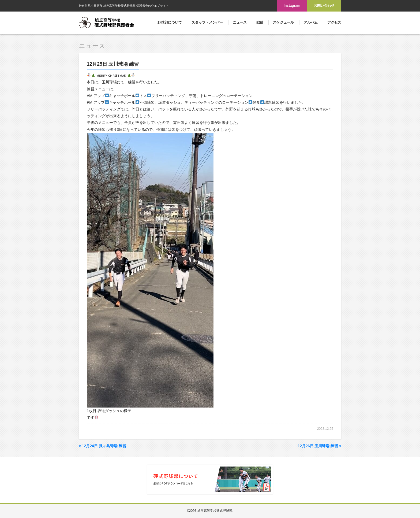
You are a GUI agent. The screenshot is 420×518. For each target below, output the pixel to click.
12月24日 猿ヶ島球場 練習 (102, 446)
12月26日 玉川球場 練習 (319, 446)
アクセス (334, 22)
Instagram (292, 5)
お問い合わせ (324, 5)
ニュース (240, 22)
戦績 (260, 22)
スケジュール (283, 22)
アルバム (311, 22)
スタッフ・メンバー (207, 22)
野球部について (170, 22)
